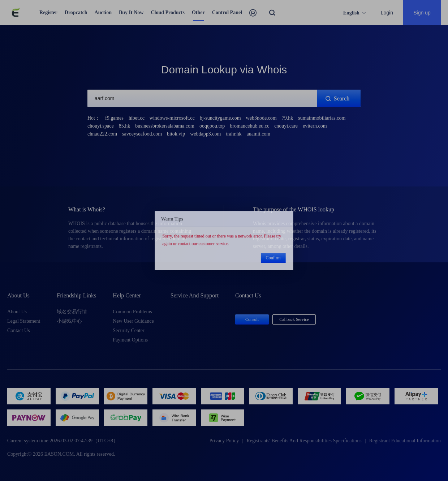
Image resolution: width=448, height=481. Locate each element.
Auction (103, 12)
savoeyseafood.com (142, 134)
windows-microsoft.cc (172, 118)
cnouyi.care (286, 126)
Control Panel (227, 12)
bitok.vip (176, 134)
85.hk (125, 126)
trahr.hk (234, 134)
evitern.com (315, 126)
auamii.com (259, 134)
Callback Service (294, 319)
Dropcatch (76, 12)
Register (48, 12)
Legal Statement (24, 321)
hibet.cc (137, 118)
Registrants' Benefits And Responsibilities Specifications (304, 441)
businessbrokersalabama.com (165, 126)
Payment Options (130, 340)
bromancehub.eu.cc (249, 126)
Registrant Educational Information (405, 441)
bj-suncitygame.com (220, 118)
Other (198, 12)
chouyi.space (101, 126)
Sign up (422, 13)
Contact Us (19, 330)
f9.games (114, 118)
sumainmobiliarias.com (322, 118)
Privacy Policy (224, 441)
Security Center (128, 330)
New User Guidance (133, 321)
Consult (252, 319)
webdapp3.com (205, 134)
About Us (17, 312)
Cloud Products (167, 12)
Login (387, 13)
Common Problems (132, 312)
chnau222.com (102, 134)
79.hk (288, 118)
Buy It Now (131, 12)
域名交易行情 (72, 312)
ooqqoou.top (212, 126)
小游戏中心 (69, 321)
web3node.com (261, 118)
